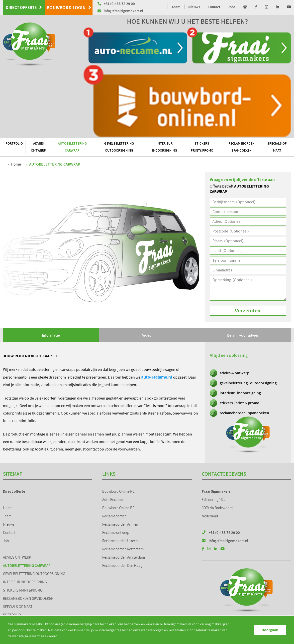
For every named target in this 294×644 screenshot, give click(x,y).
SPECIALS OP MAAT (277, 147)
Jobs (232, 7)
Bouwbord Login (69, 7)
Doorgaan (270, 630)
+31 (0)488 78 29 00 (116, 4)
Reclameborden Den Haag (122, 565)
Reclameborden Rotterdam (123, 549)
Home (16, 164)
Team (176, 7)
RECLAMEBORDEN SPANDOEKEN (242, 147)
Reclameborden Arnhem (121, 524)
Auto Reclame (113, 500)
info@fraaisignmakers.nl (120, 11)
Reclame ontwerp (116, 533)
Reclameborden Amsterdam (124, 557)
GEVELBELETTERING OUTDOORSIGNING (119, 147)
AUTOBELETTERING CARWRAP (72, 147)
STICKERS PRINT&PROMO (202, 147)
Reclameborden (114, 516)
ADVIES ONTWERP (38, 147)
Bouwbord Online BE (118, 508)
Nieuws (194, 7)
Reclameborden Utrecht (121, 541)
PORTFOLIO (14, 143)
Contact (214, 7)
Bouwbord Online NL (118, 491)
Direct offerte (24, 7)
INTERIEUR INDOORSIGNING (165, 147)
